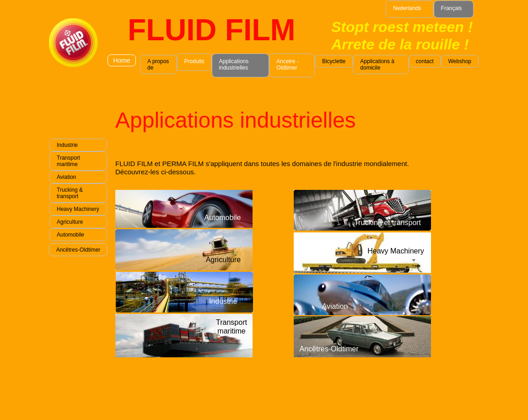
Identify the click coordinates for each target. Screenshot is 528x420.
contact (425, 61)
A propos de (158, 65)
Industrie (67, 145)
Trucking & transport (70, 193)
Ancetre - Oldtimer (288, 65)
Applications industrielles (234, 65)
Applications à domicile (377, 65)
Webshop (460, 61)
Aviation (66, 177)
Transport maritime (68, 161)
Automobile (70, 235)
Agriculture (70, 222)
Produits (194, 61)
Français (452, 8)
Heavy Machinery (78, 209)
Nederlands (407, 8)
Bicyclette (334, 61)
